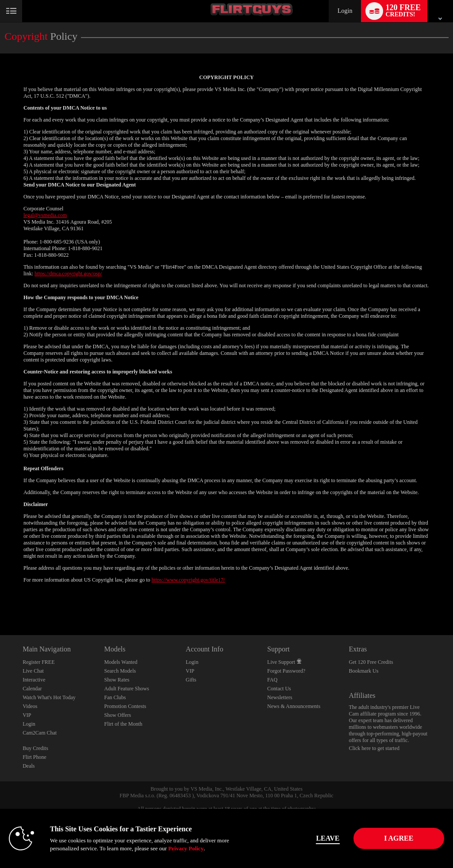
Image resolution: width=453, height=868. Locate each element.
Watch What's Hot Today (49, 697)
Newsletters (280, 697)
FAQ (272, 680)
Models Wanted (121, 662)
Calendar (32, 689)
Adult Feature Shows (126, 689)
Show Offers (117, 715)
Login (345, 11)
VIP (27, 715)
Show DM (0, 602)
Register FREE (38, 662)
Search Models (120, 671)
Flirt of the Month (123, 724)
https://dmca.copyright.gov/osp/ (68, 274)
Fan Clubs (115, 697)
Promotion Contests (125, 706)
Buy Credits (35, 748)
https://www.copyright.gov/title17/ (188, 580)
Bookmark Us (363, 671)
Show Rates (117, 680)
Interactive (34, 680)
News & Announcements (294, 706)
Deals (29, 766)
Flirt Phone (35, 757)
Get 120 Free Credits (371, 662)
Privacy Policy (186, 848)
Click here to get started (374, 748)
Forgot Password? (286, 671)
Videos (30, 706)
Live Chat (33, 671)
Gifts (191, 680)
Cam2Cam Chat (40, 733)
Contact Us (279, 689)
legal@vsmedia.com (45, 215)
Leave (314, 838)
